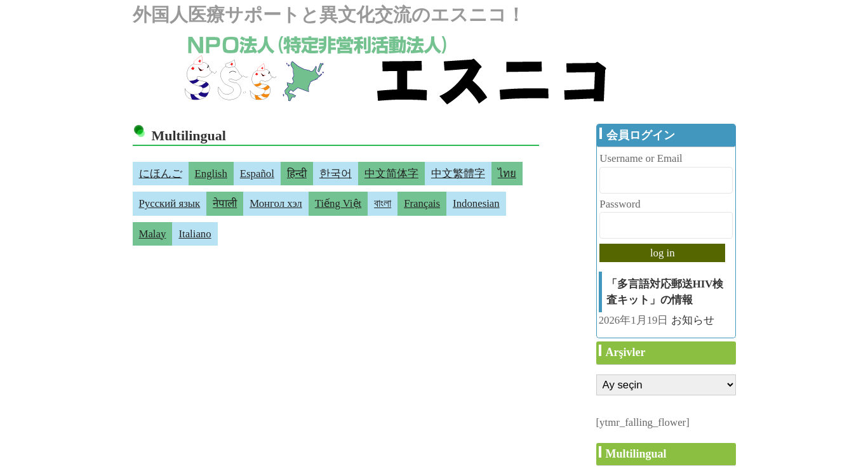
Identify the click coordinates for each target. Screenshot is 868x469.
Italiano (195, 234)
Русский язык (170, 203)
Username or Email (641, 158)
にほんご (161, 174)
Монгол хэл (276, 203)
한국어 (336, 174)
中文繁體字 (458, 174)
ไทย (507, 174)
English (211, 174)
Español (257, 174)
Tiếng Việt (338, 203)
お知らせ (693, 320)
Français (422, 203)
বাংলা (383, 203)
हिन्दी (297, 174)
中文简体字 (391, 174)
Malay (153, 234)
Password (620, 204)
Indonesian (476, 203)
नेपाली (225, 203)
